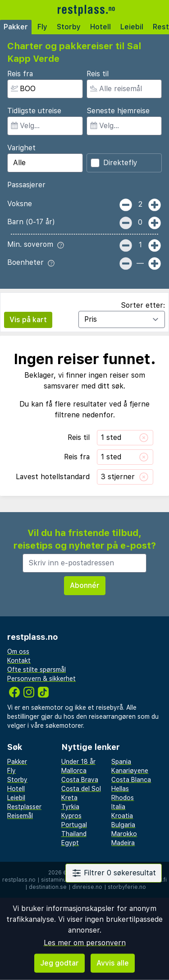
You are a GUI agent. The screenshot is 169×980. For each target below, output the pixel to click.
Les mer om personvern (85, 943)
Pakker (16, 27)
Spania (121, 762)
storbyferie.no (127, 887)
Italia (118, 807)
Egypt (70, 843)
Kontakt (19, 661)
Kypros (71, 816)
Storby (69, 27)
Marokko (124, 834)
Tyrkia (70, 807)
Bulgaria (123, 825)
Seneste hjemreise (118, 111)
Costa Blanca (131, 780)
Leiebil (132, 27)
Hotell (100, 27)
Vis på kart (28, 320)
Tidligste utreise (34, 111)
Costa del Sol (81, 789)
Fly (42, 27)
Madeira (123, 843)
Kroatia (122, 816)
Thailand (74, 834)
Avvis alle (113, 963)
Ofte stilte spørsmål (37, 670)
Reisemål (20, 816)
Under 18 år (78, 762)
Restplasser (24, 807)
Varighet (21, 148)
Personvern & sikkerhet (41, 679)
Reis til (98, 74)
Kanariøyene (130, 771)
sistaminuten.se (62, 880)
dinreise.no (87, 887)
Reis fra (20, 74)
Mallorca (74, 771)
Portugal (74, 825)
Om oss (18, 652)
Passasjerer (26, 185)
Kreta (69, 798)
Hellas (120, 789)
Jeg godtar (59, 963)
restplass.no (19, 880)
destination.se (48, 887)
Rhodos (123, 798)
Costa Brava (80, 780)
